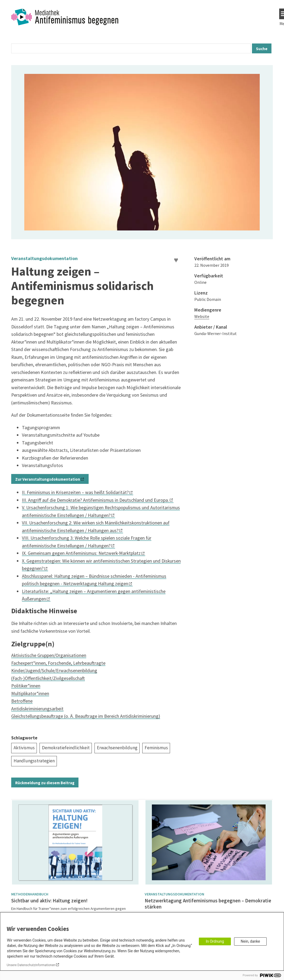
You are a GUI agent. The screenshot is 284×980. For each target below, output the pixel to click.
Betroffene (22, 701)
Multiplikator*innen (30, 693)
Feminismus (156, 748)
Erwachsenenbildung (117, 748)
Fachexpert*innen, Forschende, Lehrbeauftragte (58, 663)
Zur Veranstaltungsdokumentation (48, 479)
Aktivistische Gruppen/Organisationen (49, 655)
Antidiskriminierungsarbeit (37, 709)
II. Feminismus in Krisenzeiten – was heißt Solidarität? (75, 492)
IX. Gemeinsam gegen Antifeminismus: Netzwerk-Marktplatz (81, 553)
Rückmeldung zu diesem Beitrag (45, 783)
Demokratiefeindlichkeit (66, 748)
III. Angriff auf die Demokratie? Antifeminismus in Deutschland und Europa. (95, 500)
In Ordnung (215, 941)
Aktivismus (24, 748)
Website (202, 316)
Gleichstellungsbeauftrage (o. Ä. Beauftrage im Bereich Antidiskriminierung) (86, 716)
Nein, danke (250, 941)
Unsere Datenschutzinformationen (31, 965)
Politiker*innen (26, 686)
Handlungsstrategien (34, 761)
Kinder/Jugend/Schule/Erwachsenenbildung (54, 670)
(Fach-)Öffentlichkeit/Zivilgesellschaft (48, 678)
